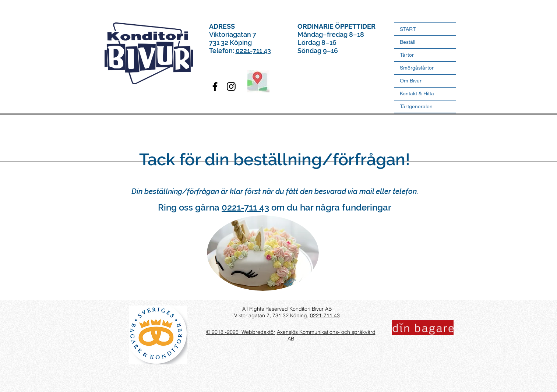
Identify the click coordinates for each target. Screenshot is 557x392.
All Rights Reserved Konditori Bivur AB (287, 309)
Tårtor (407, 55)
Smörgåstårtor (417, 68)
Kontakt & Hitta (417, 93)
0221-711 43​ (325, 315)
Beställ (408, 42)
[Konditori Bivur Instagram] (231, 86)
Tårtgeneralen (416, 106)
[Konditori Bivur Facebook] (215, 86)
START (408, 29)
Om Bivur (411, 81)
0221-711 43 (253, 51)
